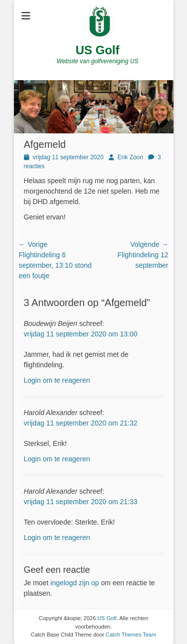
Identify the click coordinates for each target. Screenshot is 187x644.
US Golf (98, 50)
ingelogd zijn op (75, 583)
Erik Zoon (130, 157)
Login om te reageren (57, 380)
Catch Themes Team (131, 635)
